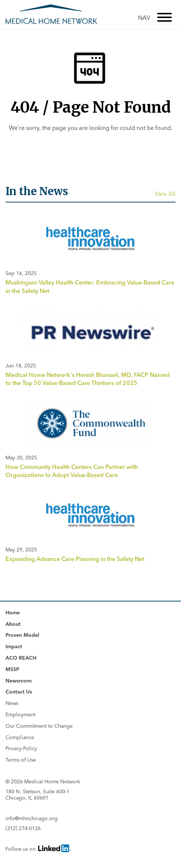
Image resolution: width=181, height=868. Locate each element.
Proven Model (22, 635)
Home (13, 613)
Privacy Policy (21, 748)
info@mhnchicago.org (32, 818)
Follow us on (38, 848)
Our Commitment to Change (39, 726)
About (13, 624)
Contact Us (19, 692)
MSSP (12, 669)
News (12, 703)
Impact (14, 646)
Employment (20, 714)
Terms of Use (21, 760)
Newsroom (19, 681)
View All (165, 194)
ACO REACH (21, 658)
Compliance (20, 737)
